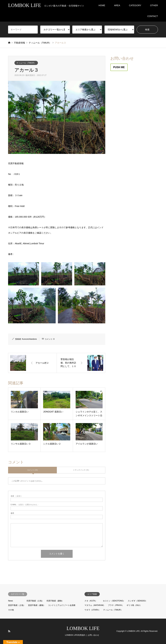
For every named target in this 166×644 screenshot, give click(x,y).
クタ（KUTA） (91, 601)
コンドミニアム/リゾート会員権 (62, 605)
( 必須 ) (16, 496)
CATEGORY (135, 5)
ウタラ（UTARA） (92, 610)
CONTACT (153, 16)
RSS (9, 631)
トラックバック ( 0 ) (81, 470)
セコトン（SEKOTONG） (114, 601)
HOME (102, 5)
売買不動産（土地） (35, 601)
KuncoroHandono (29, 339)
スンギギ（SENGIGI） (137, 601)
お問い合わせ (93, 635)
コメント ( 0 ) (32, 470)
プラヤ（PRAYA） (116, 605)
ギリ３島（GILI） (134, 605)
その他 (11, 610)
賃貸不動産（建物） (37, 605)
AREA (117, 5)
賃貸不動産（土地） (17, 605)
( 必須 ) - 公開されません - (25, 505)
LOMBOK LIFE (83, 628)
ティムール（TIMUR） (26, 63)
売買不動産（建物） (55, 601)
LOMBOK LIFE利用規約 (75, 635)
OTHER (154, 5)
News (10, 601)
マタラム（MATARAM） (95, 605)
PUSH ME (119, 67)
